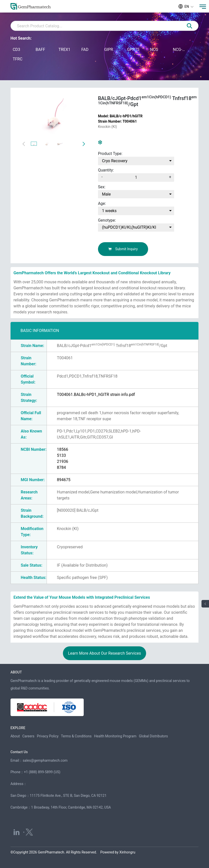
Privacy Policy (48, 736)
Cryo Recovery (115, 161)
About (15, 736)
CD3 (17, 50)
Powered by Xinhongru (118, 852)
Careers (28, 736)
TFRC (18, 59)
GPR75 (133, 50)
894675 (64, 480)
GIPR (109, 50)
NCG (154, 50)
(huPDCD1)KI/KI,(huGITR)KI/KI (129, 227)
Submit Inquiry (123, 249)
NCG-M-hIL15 (180, 50)
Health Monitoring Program (115, 736)
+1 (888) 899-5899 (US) (42, 772)
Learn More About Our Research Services (104, 653)
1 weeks (109, 211)
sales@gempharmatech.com (45, 760)
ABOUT (16, 672)
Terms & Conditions (76, 736)
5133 (61, 455)
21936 (63, 461)
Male (106, 194)
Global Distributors (153, 736)
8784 (61, 467)
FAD (85, 50)
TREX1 (64, 50)
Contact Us (19, 752)
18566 (63, 449)
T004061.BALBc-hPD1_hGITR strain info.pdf (96, 395)
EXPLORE (18, 728)
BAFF (40, 50)
